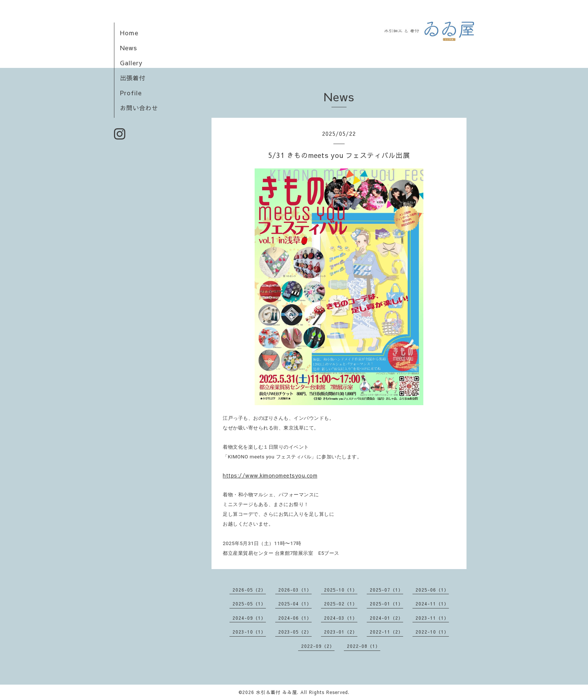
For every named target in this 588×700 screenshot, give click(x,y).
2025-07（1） (386, 590)
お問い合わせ (139, 108)
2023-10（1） (249, 632)
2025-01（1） (386, 604)
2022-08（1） (364, 646)
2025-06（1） (432, 590)
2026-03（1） (295, 590)
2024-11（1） (432, 604)
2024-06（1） (295, 618)
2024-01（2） (386, 618)
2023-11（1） (432, 618)
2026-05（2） (249, 590)
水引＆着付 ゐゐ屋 (277, 692)
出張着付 (133, 78)
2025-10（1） (341, 590)
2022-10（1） (432, 632)
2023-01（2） (341, 632)
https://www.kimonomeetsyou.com (270, 475)
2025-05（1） (249, 604)
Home (129, 33)
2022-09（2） (318, 646)
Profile (131, 93)
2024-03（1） (341, 618)
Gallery (131, 63)
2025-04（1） (295, 604)
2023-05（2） (295, 632)
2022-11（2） (386, 632)
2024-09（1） (249, 618)
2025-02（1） (341, 604)
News (129, 48)
